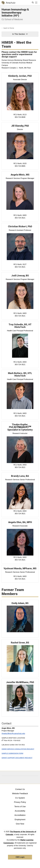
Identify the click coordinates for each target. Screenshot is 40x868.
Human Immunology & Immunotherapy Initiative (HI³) (15, 13)
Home (12, 28)
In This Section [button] (20, 34)
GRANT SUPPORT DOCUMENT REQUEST (17, 758)
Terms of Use (20, 807)
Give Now (20, 824)
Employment (20, 820)
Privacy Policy (20, 802)
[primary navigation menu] (36, 3)
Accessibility (20, 811)
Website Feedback (20, 794)
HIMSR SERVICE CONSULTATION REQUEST (18, 749)
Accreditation (20, 815)
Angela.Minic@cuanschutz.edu (13, 733)
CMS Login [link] (20, 857)
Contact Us (20, 789)
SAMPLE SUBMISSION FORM (12, 753)
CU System (20, 798)
